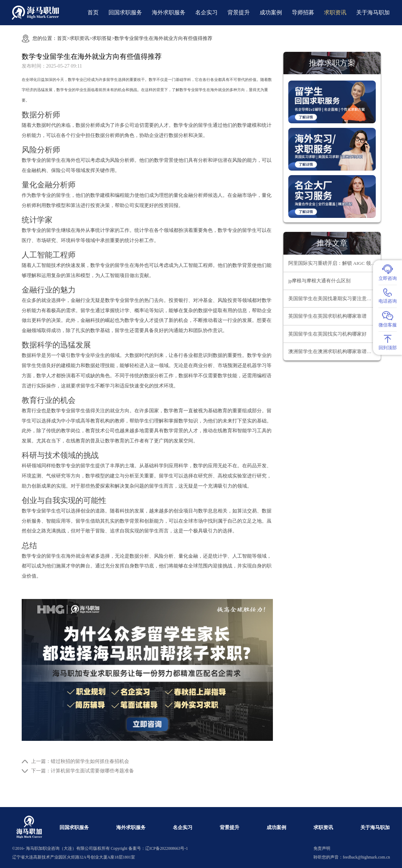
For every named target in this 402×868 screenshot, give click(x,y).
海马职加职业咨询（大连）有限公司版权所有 (68, 849)
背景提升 (239, 13)
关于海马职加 (373, 13)
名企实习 (206, 13)
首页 (93, 13)
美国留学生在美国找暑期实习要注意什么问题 (334, 299)
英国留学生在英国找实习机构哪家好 (327, 334)
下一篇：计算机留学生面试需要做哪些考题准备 (83, 771)
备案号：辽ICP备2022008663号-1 (158, 849)
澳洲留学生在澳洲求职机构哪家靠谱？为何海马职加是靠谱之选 (334, 352)
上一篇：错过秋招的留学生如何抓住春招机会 (80, 761)
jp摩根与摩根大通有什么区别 (320, 281)
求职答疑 (102, 38)
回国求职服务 (125, 13)
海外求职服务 (169, 13)
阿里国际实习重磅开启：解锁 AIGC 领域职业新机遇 (334, 263)
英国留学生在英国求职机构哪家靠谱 (327, 316)
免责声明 (322, 849)
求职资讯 (335, 13)
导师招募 (303, 13)
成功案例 (271, 13)
